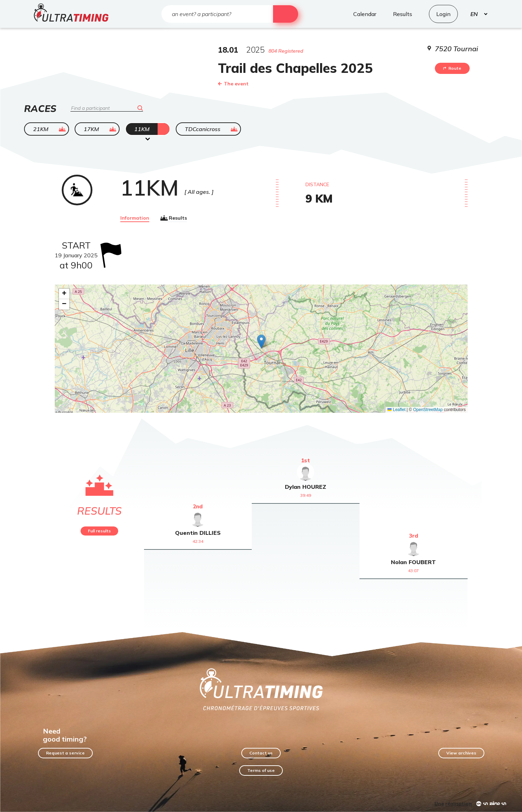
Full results (99, 531)
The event (233, 84)
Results (174, 218)
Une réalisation (453, 804)
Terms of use (261, 770)
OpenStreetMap (428, 410)
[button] (261, 342)
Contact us (261, 753)
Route (452, 68)
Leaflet (396, 410)
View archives (461, 753)
